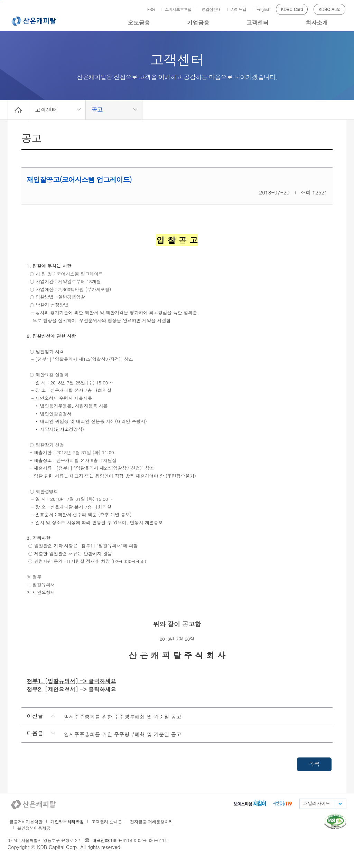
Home (18, 110)
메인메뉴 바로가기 (0, 0)
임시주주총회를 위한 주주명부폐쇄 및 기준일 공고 (123, 717)
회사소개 (317, 23)
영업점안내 (211, 9)
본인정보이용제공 (34, 828)
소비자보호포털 (178, 9)
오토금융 (139, 23)
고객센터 (258, 23)
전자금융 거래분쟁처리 (151, 822)
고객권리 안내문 (107, 822)
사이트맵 (239, 9)
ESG (151, 9)
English (263, 9)
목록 (314, 764)
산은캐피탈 (34, 21)
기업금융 (198, 23)
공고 (97, 110)
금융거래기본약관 (26, 822)
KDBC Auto (330, 9)
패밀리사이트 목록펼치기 (340, 804)
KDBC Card (292, 9)
